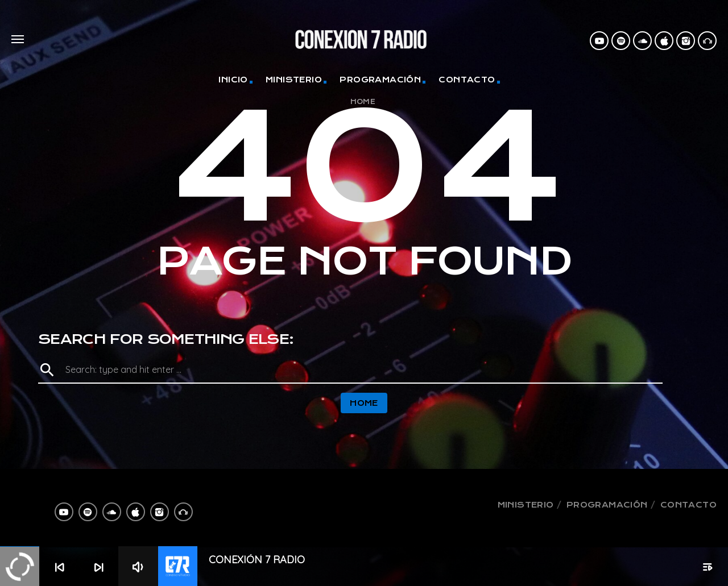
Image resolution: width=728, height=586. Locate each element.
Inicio (233, 80)
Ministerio (294, 80)
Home (363, 102)
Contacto (467, 80)
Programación (380, 80)
